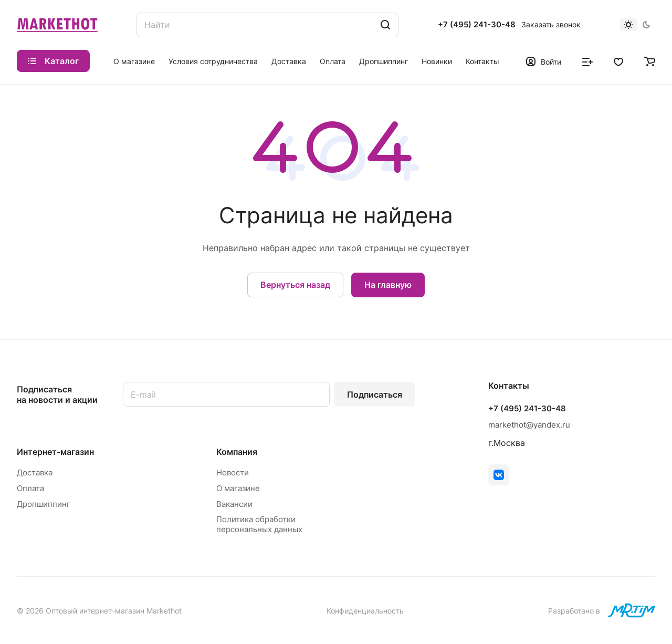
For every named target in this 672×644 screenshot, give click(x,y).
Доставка (35, 472)
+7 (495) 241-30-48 (477, 25)
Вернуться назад (295, 285)
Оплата (30, 488)
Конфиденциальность (365, 611)
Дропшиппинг (44, 504)
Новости (233, 472)
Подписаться (375, 394)
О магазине (238, 488)
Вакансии (234, 504)
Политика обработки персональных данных (259, 524)
